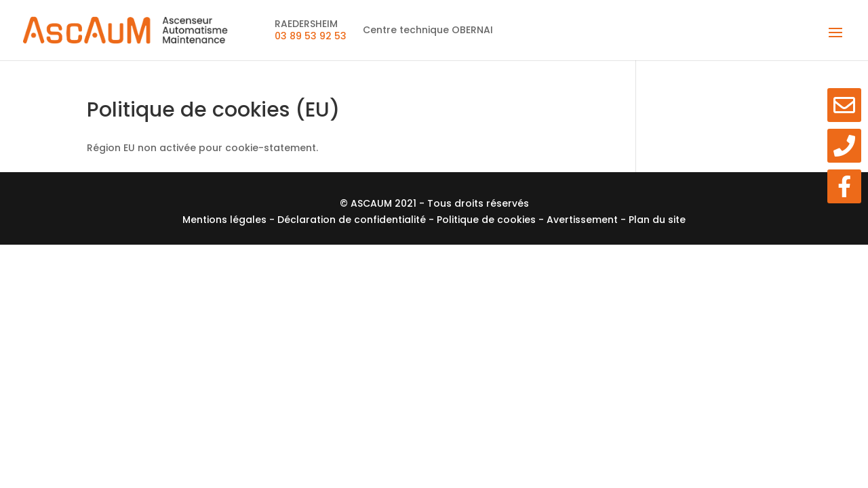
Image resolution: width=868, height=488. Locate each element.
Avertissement (584, 220)
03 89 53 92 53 (311, 36)
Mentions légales (226, 220)
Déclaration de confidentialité (353, 220)
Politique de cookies (488, 220)
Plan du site (657, 220)
